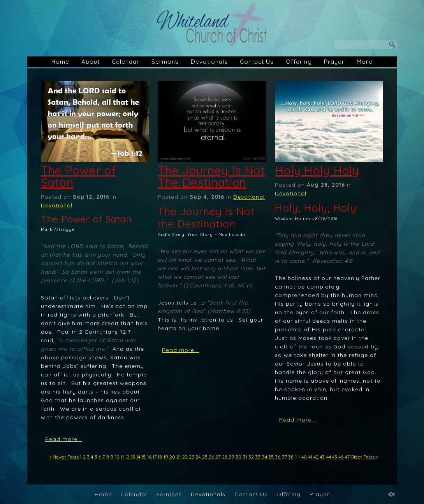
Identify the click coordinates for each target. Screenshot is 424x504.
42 (316, 457)
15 (143, 457)
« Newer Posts (64, 457)
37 (284, 457)
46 (341, 457)
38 (291, 457)
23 (192, 457)
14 (138, 457)
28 (225, 457)
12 (127, 457)
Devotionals (209, 62)
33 (258, 457)
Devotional (57, 205)
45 (335, 457)
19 (166, 457)
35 (271, 457)
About (91, 62)
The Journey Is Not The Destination (211, 176)
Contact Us (257, 62)
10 (117, 457)
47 (347, 457)
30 (238, 457)
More (365, 62)
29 (231, 457)
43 (322, 457)
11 (122, 457)
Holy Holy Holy (317, 170)
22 (185, 457)
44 (329, 457)
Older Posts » (364, 457)
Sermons (165, 62)
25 (205, 457)
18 (160, 457)
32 (251, 457)
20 (172, 457)
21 (179, 457)
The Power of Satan (78, 176)
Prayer (334, 62)
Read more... (64, 439)
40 (304, 457)
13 (133, 457)
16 (149, 457)
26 (211, 457)
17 (155, 457)
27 (218, 457)
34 (265, 457)
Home (60, 62)
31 (245, 457)
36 (278, 457)
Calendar (126, 62)
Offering (299, 62)
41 (310, 457)
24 (198, 457)
